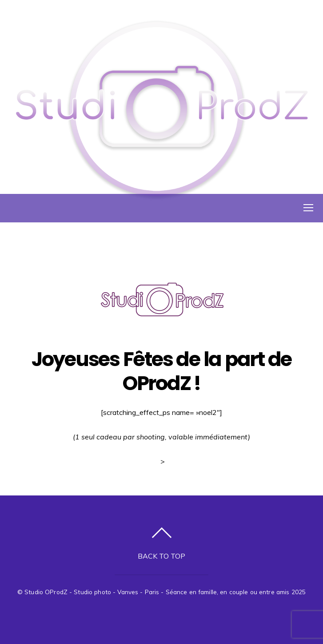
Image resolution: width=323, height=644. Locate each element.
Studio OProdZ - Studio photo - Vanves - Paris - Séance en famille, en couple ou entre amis (157, 592)
